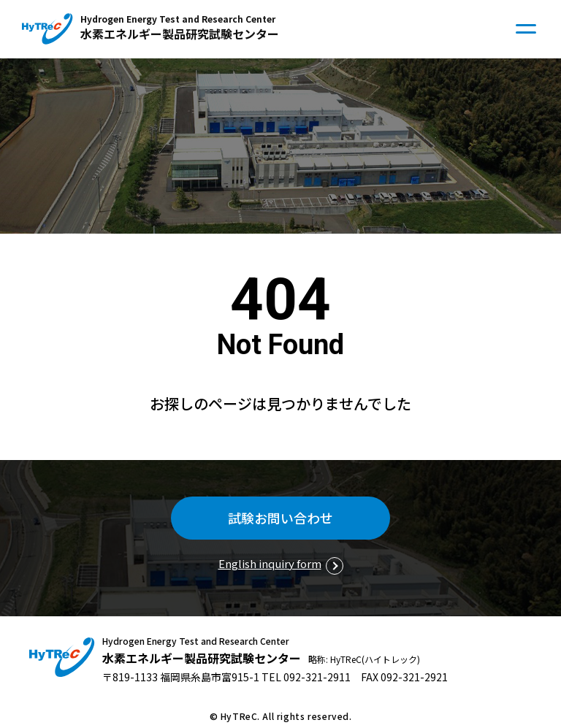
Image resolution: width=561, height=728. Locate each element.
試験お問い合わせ (280, 518)
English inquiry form (270, 563)
